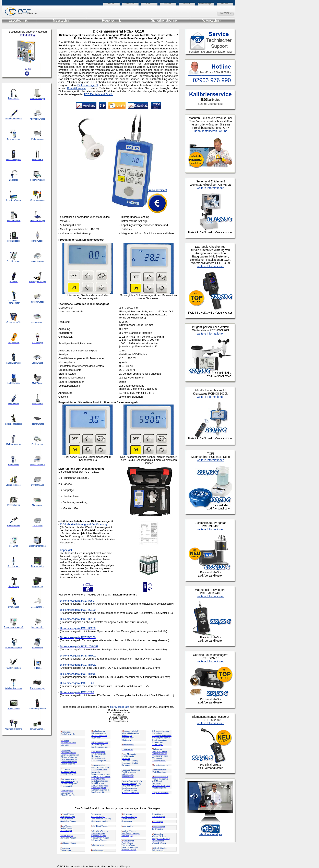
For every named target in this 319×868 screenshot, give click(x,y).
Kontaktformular (76, 88)
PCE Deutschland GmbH (99, 94)
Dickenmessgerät (87, 85)
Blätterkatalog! (27, 35)
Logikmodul (38, 587)
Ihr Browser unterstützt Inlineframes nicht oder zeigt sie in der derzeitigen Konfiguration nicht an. (228, 436)
